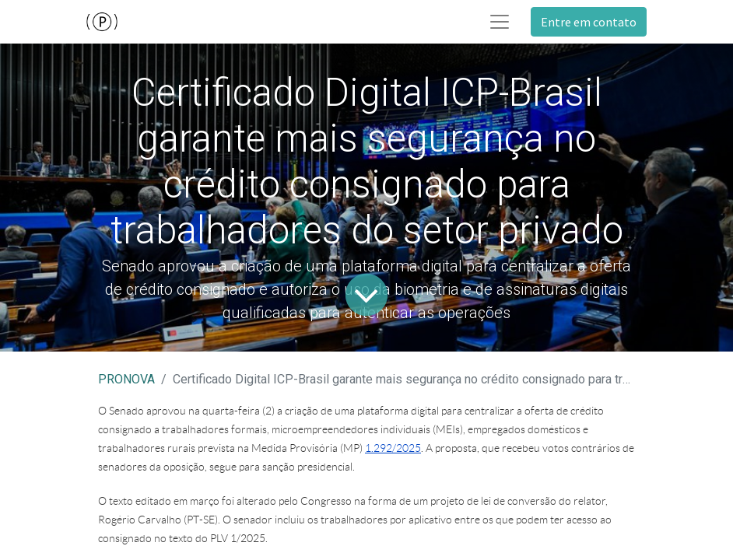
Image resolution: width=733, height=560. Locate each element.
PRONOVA (126, 379)
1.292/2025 (393, 448)
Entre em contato (589, 22)
